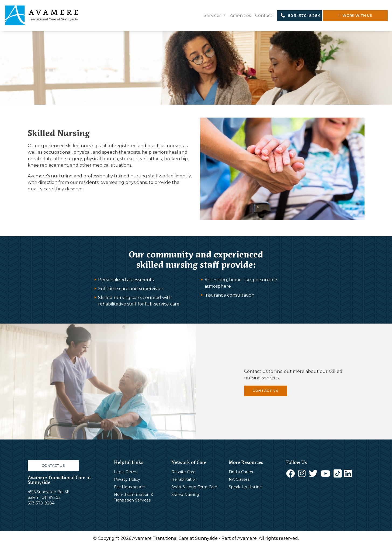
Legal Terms (126, 472)
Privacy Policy (127, 479)
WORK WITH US (355, 16)
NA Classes (239, 479)
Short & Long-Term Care (194, 487)
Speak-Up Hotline (245, 487)
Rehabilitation (184, 479)
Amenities (240, 16)
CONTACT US (266, 391)
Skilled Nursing (185, 495)
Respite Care (183, 472)
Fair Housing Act (130, 487)
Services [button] (213, 16)
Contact (264, 16)
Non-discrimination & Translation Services (134, 497)
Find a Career (241, 472)
